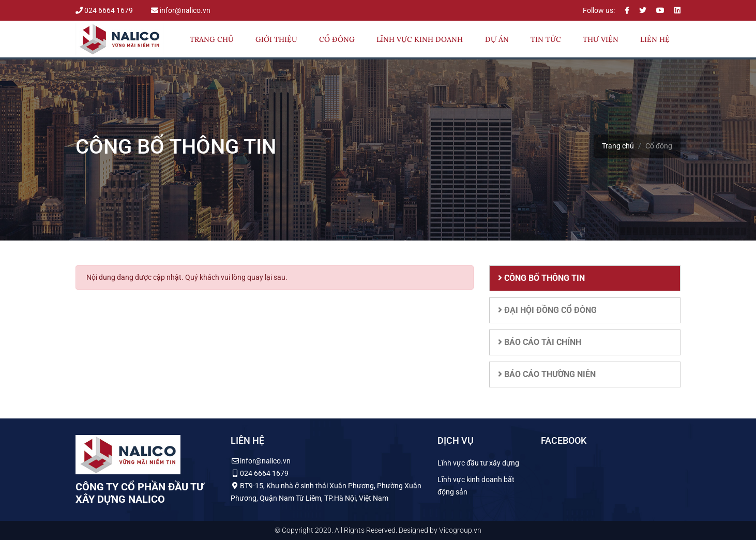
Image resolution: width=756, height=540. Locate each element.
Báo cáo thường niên (547, 374)
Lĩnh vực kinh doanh (420, 39)
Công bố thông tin (541, 278)
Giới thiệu (276, 39)
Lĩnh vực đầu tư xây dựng (478, 463)
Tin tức (546, 39)
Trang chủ (212, 39)
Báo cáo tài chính (540, 342)
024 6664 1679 (105, 10)
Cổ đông (337, 39)
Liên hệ (655, 39)
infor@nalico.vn (181, 10)
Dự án (497, 39)
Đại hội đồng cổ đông (547, 310)
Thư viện (601, 39)
